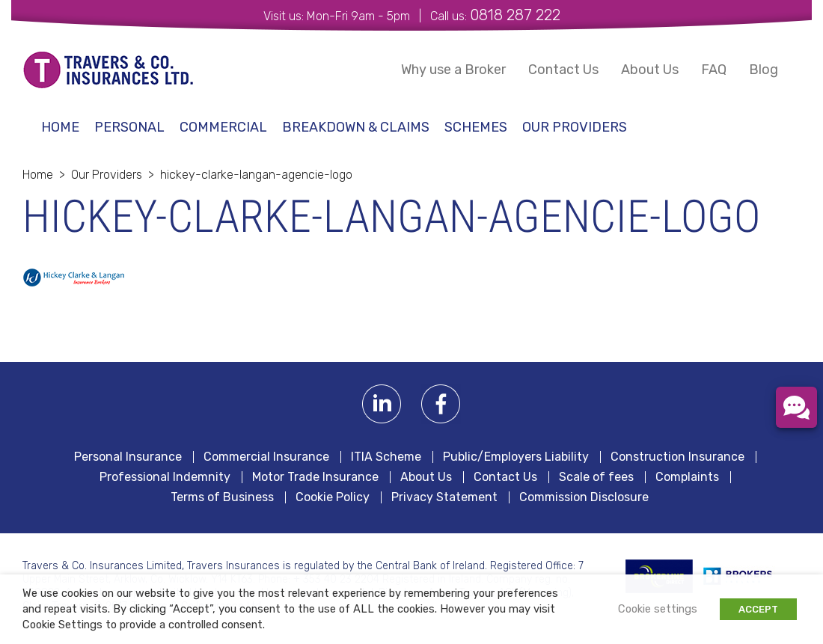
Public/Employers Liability (516, 457)
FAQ (714, 70)
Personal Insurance (128, 457)
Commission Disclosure (584, 497)
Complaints (687, 477)
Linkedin (382, 404)
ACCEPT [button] (758, 609)
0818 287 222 (515, 15)
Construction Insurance (677, 457)
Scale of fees (596, 477)
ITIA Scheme (386, 457)
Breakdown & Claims (356, 127)
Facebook (441, 404)
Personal (129, 127)
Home (60, 127)
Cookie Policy (333, 497)
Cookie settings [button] (658, 609)
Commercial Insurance (266, 457)
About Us (650, 70)
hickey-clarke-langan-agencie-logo (256, 175)
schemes (476, 127)
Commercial (223, 127)
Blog (764, 70)
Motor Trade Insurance (315, 477)
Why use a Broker (453, 70)
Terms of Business (222, 497)
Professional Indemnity (165, 477)
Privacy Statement (444, 497)
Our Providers (575, 127)
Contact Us (563, 70)
